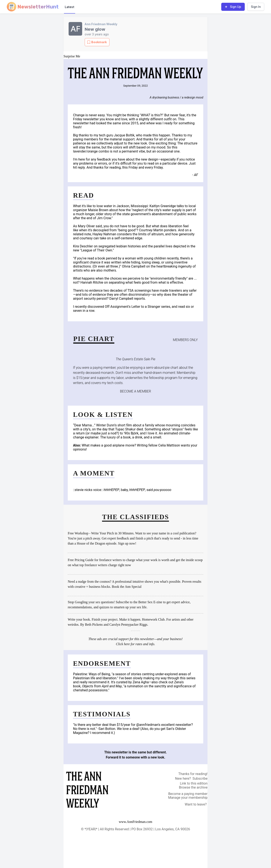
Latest (70, 7)
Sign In (256, 7)
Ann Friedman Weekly (101, 24)
